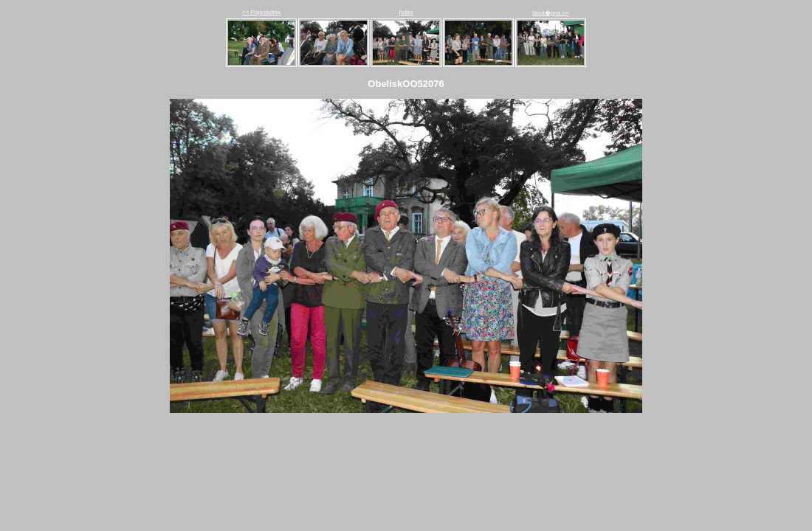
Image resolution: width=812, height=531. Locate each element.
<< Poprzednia (261, 12)
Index (406, 12)
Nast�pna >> (550, 13)
